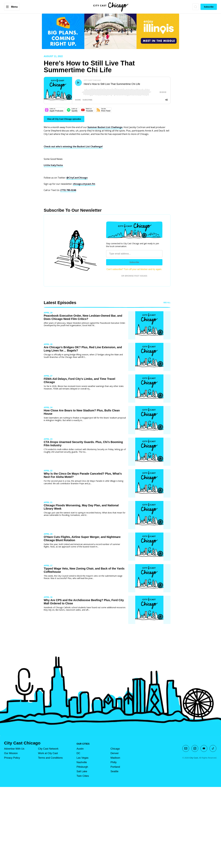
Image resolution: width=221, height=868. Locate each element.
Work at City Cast (48, 753)
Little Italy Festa (53, 165)
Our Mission (11, 753)
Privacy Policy (12, 758)
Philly (114, 762)
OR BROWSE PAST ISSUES (134, 276)
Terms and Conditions (50, 758)
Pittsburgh (82, 767)
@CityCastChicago (77, 178)
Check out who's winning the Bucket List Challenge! (73, 146)
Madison (115, 758)
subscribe (87, 100)
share (78, 100)
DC (78, 753)
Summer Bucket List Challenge (105, 127)
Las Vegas (82, 758)
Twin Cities (83, 776)
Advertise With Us (14, 749)
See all (167, 303)
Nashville (82, 762)
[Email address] (134, 254)
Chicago (115, 749)
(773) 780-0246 (68, 190)
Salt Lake (82, 771)
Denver (115, 753)
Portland (115, 767)
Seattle (114, 771)
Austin (80, 749)
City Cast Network (48, 749)
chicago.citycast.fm (84, 184)
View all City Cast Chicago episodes (64, 119)
